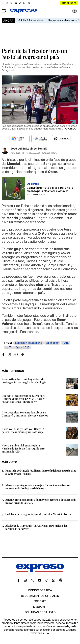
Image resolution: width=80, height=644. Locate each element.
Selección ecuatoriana (29, 343)
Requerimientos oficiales (40, 596)
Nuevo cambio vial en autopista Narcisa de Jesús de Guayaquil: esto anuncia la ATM (23, 448)
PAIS (66, 343)
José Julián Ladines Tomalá (29, 149)
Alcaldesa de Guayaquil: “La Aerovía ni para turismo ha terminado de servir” (36, 527)
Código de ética (40, 590)
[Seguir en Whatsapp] (61, 139)
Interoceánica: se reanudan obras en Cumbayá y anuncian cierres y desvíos (25, 414)
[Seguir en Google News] (20, 139)
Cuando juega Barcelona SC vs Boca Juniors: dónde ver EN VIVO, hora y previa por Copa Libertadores (23, 399)
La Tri (9, 347)
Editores (40, 601)
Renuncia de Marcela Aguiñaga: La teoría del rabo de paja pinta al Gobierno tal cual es (41, 472)
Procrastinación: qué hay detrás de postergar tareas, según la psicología (24, 381)
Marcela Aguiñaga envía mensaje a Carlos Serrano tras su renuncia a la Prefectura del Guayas (37, 487)
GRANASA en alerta (31, 20)
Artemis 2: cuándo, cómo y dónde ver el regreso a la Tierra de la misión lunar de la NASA (41, 501)
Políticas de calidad (40, 612)
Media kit (40, 607)
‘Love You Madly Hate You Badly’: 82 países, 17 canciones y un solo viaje (24, 430)
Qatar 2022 (23, 347)
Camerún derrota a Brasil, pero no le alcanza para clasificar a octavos (50, 189)
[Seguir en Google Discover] (41, 139)
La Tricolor (52, 343)
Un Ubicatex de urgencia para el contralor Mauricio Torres (38, 514)
